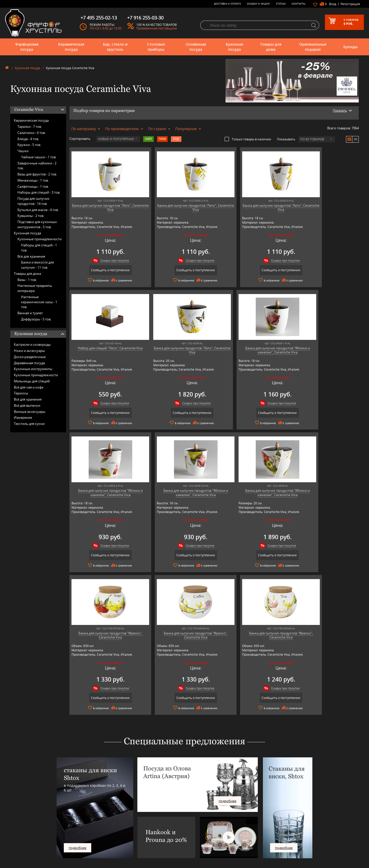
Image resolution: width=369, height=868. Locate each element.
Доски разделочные (30, 357)
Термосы (21, 393)
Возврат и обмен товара (191, 842)
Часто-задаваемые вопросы (193, 817)
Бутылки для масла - (38, 210)
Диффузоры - (36, 319)
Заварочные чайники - (37, 166)
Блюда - (28, 139)
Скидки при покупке (109, 260)
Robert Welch (109, 844)
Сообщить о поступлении (104, 270)
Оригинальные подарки (313, 47)
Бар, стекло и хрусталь (115, 47)
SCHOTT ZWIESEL (111, 852)
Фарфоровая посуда (27, 47)
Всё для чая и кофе (29, 387)
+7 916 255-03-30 (279, 828)
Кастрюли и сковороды (32, 344)
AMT (103, 809)
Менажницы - (33, 180)
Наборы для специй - (39, 192)
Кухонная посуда (234, 47)
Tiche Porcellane (111, 859)
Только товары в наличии (248, 139)
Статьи (281, 4)
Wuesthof (106, 863)
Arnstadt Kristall (110, 813)
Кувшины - (31, 216)
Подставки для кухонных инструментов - (37, 224)
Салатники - (32, 133)
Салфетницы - (33, 186)
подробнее (78, 704)
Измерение (23, 417)
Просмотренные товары (191, 854)
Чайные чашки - (39, 157)
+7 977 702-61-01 (279, 811)
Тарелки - (30, 127)
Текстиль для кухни (29, 424)
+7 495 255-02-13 (279, 823)
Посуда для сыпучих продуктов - (33, 201)
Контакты (299, 4)
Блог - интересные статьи (192, 813)
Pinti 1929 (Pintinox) (113, 836)
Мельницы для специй (32, 381)
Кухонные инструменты (33, 369)
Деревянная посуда (29, 363)
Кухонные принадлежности (39, 239)
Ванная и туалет (30, 313)
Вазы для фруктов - (37, 174)
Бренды (350, 47)
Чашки (23, 151)
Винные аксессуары (30, 412)
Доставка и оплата (227, 4)
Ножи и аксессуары (29, 351)
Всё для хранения (31, 256)
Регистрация (350, 4)
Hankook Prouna (111, 833)
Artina (104, 817)
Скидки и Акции (258, 4)
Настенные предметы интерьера (35, 288)
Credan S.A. (107, 825)
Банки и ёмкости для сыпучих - (37, 265)
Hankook (106, 829)
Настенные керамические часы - (39, 302)
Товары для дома (271, 47)
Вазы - (27, 280)
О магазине (182, 809)
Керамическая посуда (71, 47)
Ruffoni (105, 848)
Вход (333, 4)
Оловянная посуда (196, 47)
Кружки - (29, 145)
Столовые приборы (156, 47)
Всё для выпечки (27, 405)
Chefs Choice (109, 821)
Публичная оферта (188, 846)
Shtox (104, 856)
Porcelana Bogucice (113, 840)
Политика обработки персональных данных (205, 850)
